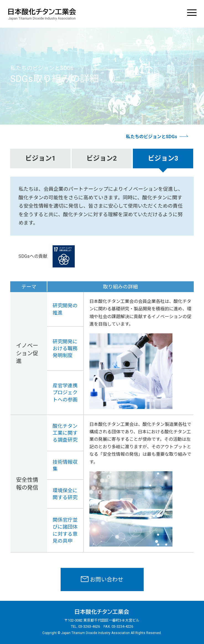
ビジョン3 (163, 158)
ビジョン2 (102, 158)
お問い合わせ (107, 579)
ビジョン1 (40, 158)
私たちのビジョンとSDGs (152, 137)
